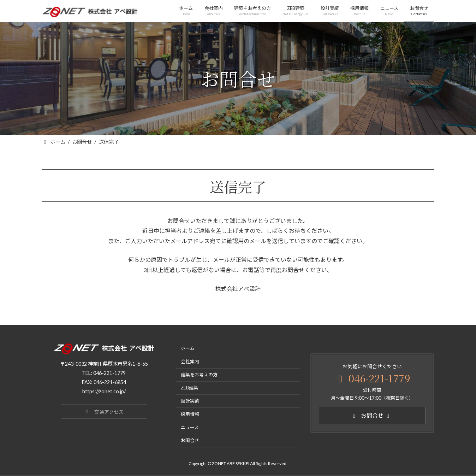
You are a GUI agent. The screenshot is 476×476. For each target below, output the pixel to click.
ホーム (188, 348)
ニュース (190, 427)
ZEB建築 (189, 388)
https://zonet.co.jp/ (104, 391)
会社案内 (190, 362)
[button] (104, 412)
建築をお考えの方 (199, 375)
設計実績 (190, 401)
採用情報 (190, 414)
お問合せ (190, 441)
